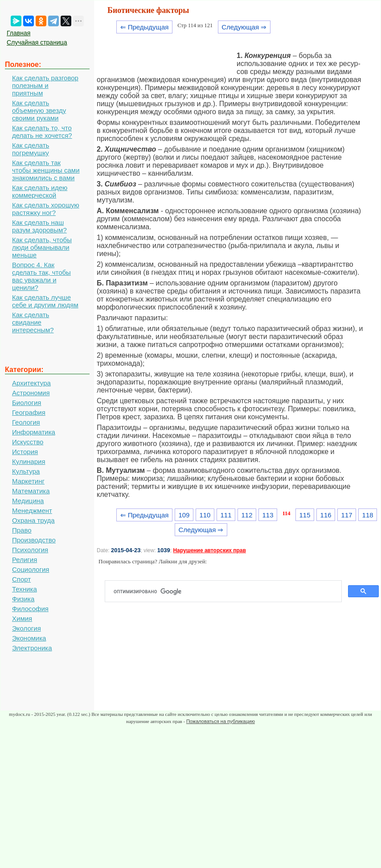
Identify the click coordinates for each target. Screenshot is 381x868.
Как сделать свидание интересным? (33, 322)
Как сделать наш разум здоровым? (39, 226)
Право (22, 530)
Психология (30, 550)
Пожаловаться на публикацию (221, 721)
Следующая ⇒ (244, 27)
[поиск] (227, 591)
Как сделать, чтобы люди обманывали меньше (42, 247)
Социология (31, 569)
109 (184, 515)
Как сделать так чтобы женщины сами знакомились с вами (46, 170)
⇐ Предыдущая (145, 27)
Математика (31, 491)
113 (268, 515)
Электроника (32, 648)
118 (368, 515)
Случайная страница (37, 42)
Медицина (28, 501)
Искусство (28, 442)
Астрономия (31, 393)
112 (247, 515)
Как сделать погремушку (31, 149)
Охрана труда (33, 520)
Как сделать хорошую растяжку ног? (46, 209)
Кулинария (29, 461)
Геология (26, 422)
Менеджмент (32, 510)
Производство (34, 540)
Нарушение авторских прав (209, 550)
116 (326, 515)
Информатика (34, 432)
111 (226, 515)
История (25, 452)
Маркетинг (28, 481)
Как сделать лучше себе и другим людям (45, 301)
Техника (25, 589)
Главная (18, 33)
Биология (27, 403)
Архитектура (31, 383)
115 (305, 515)
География (29, 412)
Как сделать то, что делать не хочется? (42, 132)
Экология (27, 628)
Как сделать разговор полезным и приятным (45, 85)
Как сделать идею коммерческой (40, 191)
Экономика (29, 638)
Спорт (21, 579)
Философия (30, 609)
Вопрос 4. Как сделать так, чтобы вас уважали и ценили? (41, 276)
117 (347, 515)
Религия (25, 560)
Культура (26, 471)
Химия (22, 618)
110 (205, 515)
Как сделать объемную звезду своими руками (39, 110)
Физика (23, 599)
